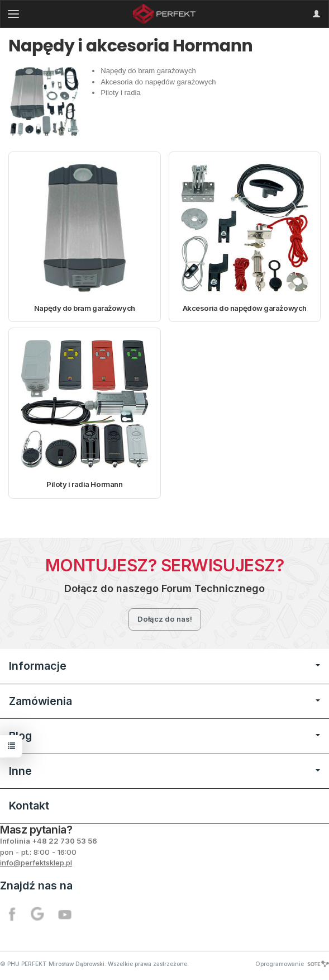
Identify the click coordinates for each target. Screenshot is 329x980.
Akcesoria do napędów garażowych (245, 308)
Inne (165, 771)
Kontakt (29, 806)
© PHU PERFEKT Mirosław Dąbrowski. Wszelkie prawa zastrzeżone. (94, 964)
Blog (165, 736)
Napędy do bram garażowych (85, 308)
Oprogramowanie (292, 964)
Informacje (165, 666)
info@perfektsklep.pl (36, 863)
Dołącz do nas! (165, 619)
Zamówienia (165, 701)
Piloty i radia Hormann (84, 484)
